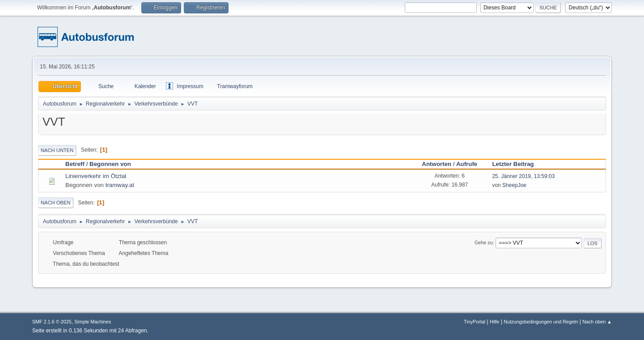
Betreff (75, 164)
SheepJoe (514, 185)
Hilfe (495, 322)
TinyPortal (475, 322)
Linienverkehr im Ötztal (96, 176)
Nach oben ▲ (597, 322)
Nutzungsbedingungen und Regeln (541, 322)
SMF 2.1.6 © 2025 (52, 322)
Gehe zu (484, 243)
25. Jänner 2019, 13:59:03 (523, 176)
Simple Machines (93, 322)
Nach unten (57, 150)
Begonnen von (110, 164)
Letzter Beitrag (517, 164)
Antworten (436, 164)
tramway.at (120, 185)
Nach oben (56, 203)
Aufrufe (467, 164)
